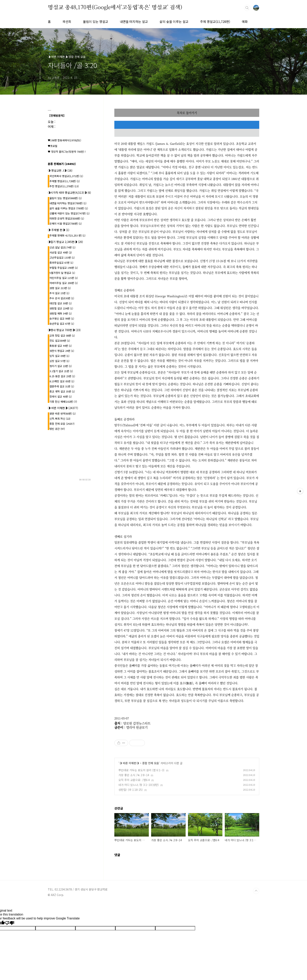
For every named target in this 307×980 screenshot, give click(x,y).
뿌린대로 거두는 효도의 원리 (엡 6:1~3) (141, 770)
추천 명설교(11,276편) (64, 186)
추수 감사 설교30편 (62, 298)
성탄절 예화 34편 (61, 313)
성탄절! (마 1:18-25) (131, 790)
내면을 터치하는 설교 (134, 21)
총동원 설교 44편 (61, 346)
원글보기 (142, 727)
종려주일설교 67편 (61, 263)
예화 (245, 21)
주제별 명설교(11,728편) (65, 181)
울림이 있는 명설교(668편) (66, 198)
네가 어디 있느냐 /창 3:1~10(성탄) (139, 785)
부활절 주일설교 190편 (64, 268)
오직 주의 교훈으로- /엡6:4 (134, 780)
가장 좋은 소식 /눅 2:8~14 (134, 775)
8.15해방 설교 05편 (62, 381)
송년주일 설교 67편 (62, 324)
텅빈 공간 (57, 429)
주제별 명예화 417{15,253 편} (67, 235)
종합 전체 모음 (151, 763)
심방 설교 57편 (59, 361)
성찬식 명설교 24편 (62, 351)
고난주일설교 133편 (62, 258)
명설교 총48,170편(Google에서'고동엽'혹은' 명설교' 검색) (115, 8)
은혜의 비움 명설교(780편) (66, 224)
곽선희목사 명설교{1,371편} (66, 176)
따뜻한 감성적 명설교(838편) (67, 218)
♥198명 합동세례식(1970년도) (64, 140)
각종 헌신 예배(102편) (63, 402)
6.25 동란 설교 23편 (62, 376)
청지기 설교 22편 (61, 366)
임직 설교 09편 (59, 356)
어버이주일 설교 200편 (64, 283)
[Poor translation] (10, 923)
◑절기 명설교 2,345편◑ (65, 242)
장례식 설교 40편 (61, 396)
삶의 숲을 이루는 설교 (174, 21)
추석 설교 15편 (59, 293)
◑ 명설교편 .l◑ (60, 170)
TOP (256, 891)
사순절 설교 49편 (61, 252)
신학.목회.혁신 (60, 419)
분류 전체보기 (62, 164)
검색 (247, 8)
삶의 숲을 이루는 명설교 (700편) (69, 208)
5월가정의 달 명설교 (62, 273)
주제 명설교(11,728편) (215, 21)
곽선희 (67, 21)
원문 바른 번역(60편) (63, 413)
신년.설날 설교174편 (62, 247)
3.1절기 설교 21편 (61, 371)
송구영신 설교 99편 (62, 318)
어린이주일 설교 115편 (64, 278)
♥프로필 (53, 146)
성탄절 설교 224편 (61, 308)
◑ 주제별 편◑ (59, 230)
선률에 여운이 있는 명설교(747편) (70, 213)
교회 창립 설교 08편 (62, 335)
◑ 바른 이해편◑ (129, 763)
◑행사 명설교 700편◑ (64, 330)
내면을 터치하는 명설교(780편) (68, 203)
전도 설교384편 (60, 341)
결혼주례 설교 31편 (62, 386)
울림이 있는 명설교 (96, 21)
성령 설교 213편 (60, 288)
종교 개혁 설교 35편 (62, 391)
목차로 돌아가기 (187, 113)
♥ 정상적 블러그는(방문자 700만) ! (67, 152)
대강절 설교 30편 (61, 303)
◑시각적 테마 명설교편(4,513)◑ (69, 193)
